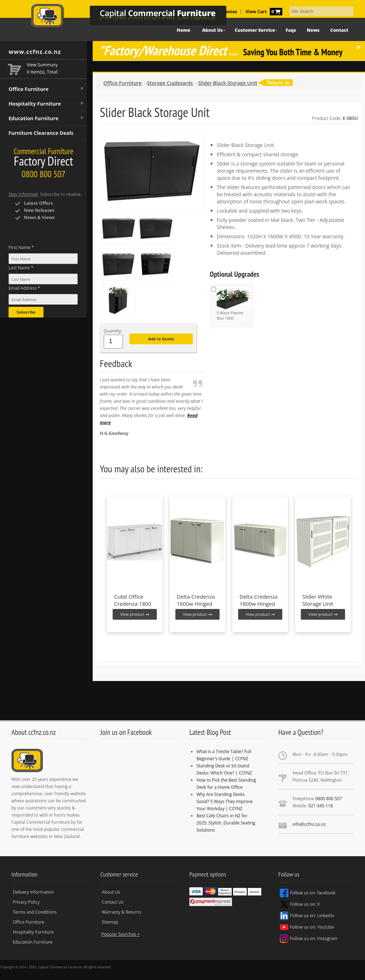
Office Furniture (46, 89)
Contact (339, 30)
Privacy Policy (26, 902)
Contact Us (113, 902)
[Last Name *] (43, 279)
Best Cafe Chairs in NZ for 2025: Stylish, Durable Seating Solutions (226, 823)
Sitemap (110, 922)
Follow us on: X (300, 904)
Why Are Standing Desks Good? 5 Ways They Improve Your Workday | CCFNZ (225, 801)
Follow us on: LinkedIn (307, 916)
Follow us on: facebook (308, 893)
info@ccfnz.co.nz (309, 824)
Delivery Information (33, 892)
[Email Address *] (43, 299)
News (313, 30)
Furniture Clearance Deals (41, 133)
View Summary (42, 65)
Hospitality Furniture (46, 104)
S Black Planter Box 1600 (234, 304)
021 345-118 (321, 806)
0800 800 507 (328, 799)
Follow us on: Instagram (309, 939)
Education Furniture (46, 118)
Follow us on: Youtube (307, 927)
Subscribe (26, 312)
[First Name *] (43, 259)
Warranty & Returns (122, 912)
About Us (111, 892)
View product (135, 614)
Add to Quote (161, 339)
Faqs (291, 30)
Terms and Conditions (35, 912)
